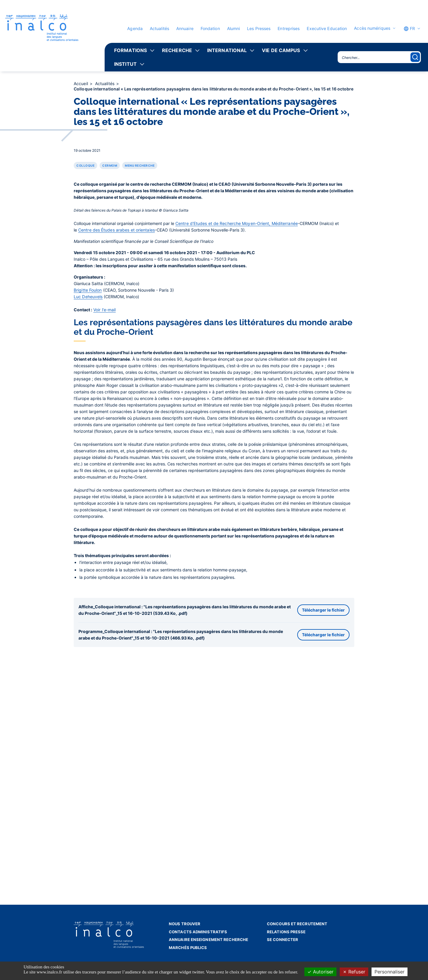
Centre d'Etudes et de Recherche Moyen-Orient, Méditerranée (237, 411)
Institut (125, 64)
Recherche (177, 50)
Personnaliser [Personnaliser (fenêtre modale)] (390, 972)
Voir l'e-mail (104, 497)
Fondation (210, 28)
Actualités (159, 28)
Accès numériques (372, 28)
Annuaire (185, 28)
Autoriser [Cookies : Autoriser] (320, 972)
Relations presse (286, 932)
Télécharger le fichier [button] (323, 797)
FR (409, 29)
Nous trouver (185, 924)
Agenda (135, 28)
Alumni (234, 28)
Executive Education (327, 28)
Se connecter (283, 940)
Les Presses (259, 28)
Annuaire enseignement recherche (209, 940)
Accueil (81, 83)
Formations (130, 50)
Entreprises (289, 28)
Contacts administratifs (198, 932)
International (227, 50)
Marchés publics (188, 948)
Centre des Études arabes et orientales (117, 417)
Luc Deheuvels (88, 484)
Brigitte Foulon (88, 477)
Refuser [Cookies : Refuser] (354, 972)
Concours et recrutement (297, 924)
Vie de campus (281, 50)
